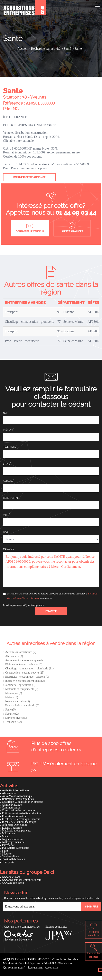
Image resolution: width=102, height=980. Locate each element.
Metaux (6, 836)
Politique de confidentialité (40, 963)
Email (6, 464)
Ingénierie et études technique (19, 822)
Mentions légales (13, 963)
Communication (11, 808)
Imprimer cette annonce (29, 177)
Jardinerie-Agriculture (15, 825)
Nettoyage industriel (14, 842)
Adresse (8, 481)
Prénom (8, 430)
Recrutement (35, 968)
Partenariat (8, 845)
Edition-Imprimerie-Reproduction (21, 813)
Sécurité (7, 854)
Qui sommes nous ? (14, 968)
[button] (51, 611)
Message (8, 549)
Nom (6, 413)
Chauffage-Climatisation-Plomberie (22, 802)
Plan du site (65, 963)
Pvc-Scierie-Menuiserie (16, 848)
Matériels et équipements (16, 831)
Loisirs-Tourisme (12, 828)
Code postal (11, 498)
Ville (6, 515)
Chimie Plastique (12, 805)
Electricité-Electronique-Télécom (21, 819)
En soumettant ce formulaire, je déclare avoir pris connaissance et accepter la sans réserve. (50, 596)
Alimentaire (9, 793)
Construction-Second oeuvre (18, 810)
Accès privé (52, 968)
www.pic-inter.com (13, 883)
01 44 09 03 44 (76, 212)
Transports (8, 862)
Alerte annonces (72, 228)
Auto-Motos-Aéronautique (17, 796)
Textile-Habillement (14, 859)
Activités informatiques (16, 790)
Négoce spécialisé (12, 839)
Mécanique (8, 833)
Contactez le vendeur (30, 228)
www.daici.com (11, 877)
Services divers (11, 856)
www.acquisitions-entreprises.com (22, 880)
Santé (5, 851)
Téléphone (10, 447)
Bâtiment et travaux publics (18, 799)
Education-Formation (14, 816)
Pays (6, 532)
